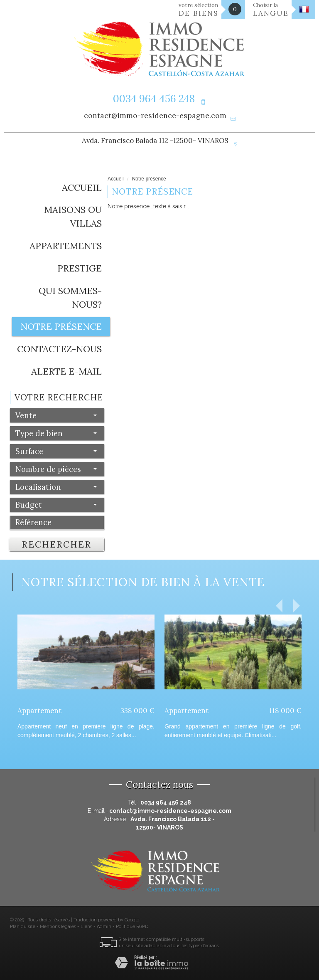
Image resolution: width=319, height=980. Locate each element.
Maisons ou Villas (73, 216)
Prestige (80, 268)
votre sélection (199, 10)
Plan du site (23, 927)
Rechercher (56, 544)
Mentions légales (58, 927)
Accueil (82, 188)
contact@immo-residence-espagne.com (155, 115)
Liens (86, 927)
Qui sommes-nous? (70, 297)
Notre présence (61, 326)
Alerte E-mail (66, 371)
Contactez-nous (59, 349)
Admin (104, 927)
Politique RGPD (132, 927)
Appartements (66, 246)
